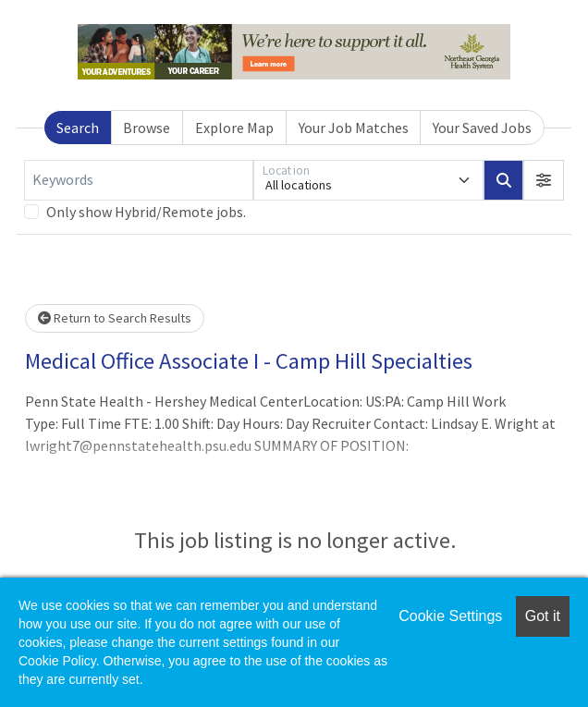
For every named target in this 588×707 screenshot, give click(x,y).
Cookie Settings (450, 616)
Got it (543, 616)
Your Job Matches (354, 128)
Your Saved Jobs (482, 128)
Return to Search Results (115, 318)
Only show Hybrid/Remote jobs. (146, 212)
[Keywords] (139, 180)
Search (78, 128)
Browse (147, 128)
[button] (544, 180)
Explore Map (234, 128)
